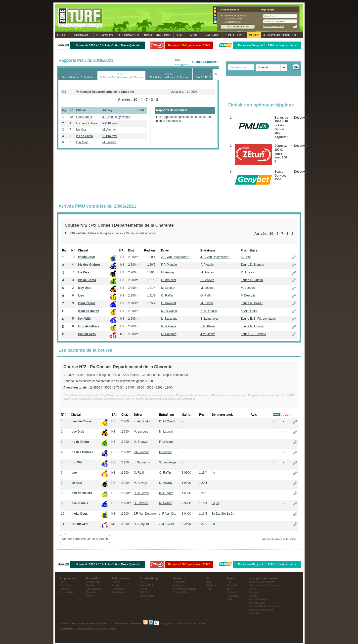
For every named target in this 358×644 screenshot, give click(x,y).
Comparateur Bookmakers (265, 585)
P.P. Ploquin (110, 123)
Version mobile (122, 623)
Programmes (82, 35)
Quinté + (91, 592)
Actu (194, 35)
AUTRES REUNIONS (205, 62)
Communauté (211, 35)
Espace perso (235, 35)
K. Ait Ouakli (169, 311)
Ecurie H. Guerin (252, 280)
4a (213, 473)
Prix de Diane (257, 603)
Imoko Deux (84, 117)
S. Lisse (246, 257)
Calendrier (256, 613)
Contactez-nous (78, 623)
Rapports (157, 35)
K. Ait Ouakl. (167, 421)
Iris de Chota (85, 136)
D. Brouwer (110, 136)
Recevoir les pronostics (236, 16)
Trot (209, 589)
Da (218, 514)
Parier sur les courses (262, 582)
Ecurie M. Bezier (252, 303)
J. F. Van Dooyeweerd (215, 257)
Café (230, 599)
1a (228, 514)
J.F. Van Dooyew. (145, 514)
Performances (128, 35)
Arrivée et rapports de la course (279, 539)
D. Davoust (168, 303)
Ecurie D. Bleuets (252, 265)
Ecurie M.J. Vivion (253, 326)
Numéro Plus (180, 592)
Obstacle (212, 585)
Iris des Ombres (87, 123)
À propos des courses (279, 35)
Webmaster (65, 623)
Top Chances (94, 589)
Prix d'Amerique (259, 599)
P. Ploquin (207, 265)
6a (213, 503)
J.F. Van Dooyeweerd (116, 117)
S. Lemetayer (209, 319)
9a (217, 503)
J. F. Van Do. (168, 514)
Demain (64, 589)
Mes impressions (233, 22)
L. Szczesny (169, 319)
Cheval (116, 582)
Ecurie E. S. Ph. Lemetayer (259, 319)
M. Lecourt (110, 142)
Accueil (62, 35)
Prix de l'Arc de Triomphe (264, 606)
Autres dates (67, 592)
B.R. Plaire (207, 326)
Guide (253, 596)
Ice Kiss (81, 130)
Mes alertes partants (234, 19)
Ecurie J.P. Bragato (253, 334)
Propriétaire (119, 592)
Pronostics (104, 35)
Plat (209, 582)
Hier (62, 582)
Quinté (181, 35)
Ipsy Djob (82, 142)
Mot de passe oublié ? (274, 26)
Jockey (116, 585)
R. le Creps (169, 326)
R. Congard (169, 334)
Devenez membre (229, 10)
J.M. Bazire (208, 334)
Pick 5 (90, 596)
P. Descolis (248, 296)
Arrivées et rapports (184, 589)
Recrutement (91, 623)
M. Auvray (109, 130)
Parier (254, 35)
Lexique (254, 592)
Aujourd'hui (66, 585)
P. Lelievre (207, 280)
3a (213, 514)
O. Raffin (167, 296)
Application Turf (105, 623)
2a (213, 524)
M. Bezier (207, 303)
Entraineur (118, 589)
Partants (178, 585)
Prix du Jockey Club (261, 610)
